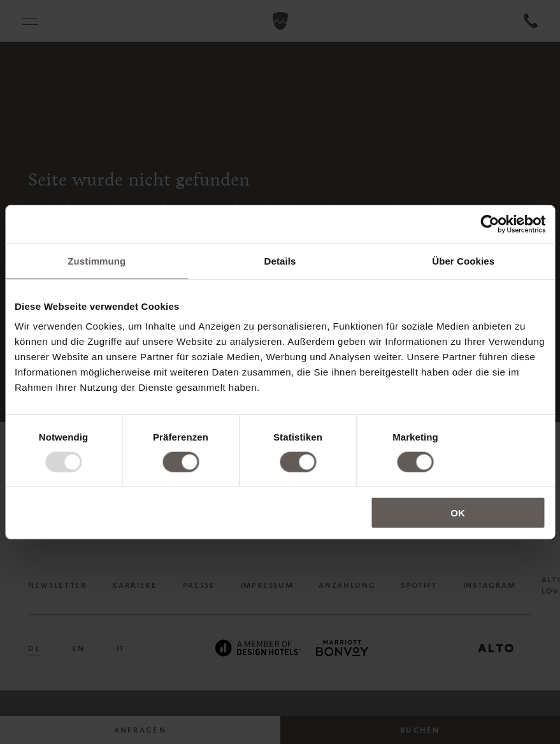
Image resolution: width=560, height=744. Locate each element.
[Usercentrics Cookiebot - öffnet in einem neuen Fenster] (490, 224)
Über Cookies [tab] (463, 260)
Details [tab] (280, 260)
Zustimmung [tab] (97, 260)
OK (458, 513)
